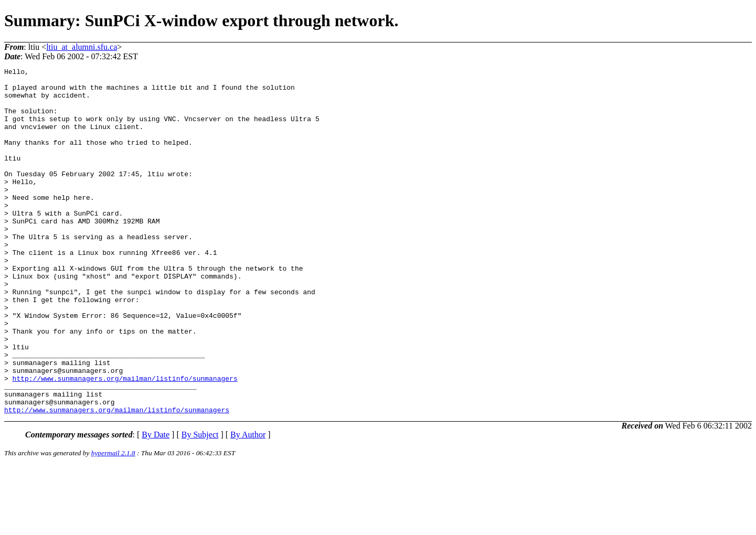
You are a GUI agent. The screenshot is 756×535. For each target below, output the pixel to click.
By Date (156, 504)
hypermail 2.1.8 (113, 522)
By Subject (200, 504)
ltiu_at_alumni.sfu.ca (82, 47)
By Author (248, 504)
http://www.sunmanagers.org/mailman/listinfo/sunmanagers (125, 441)
